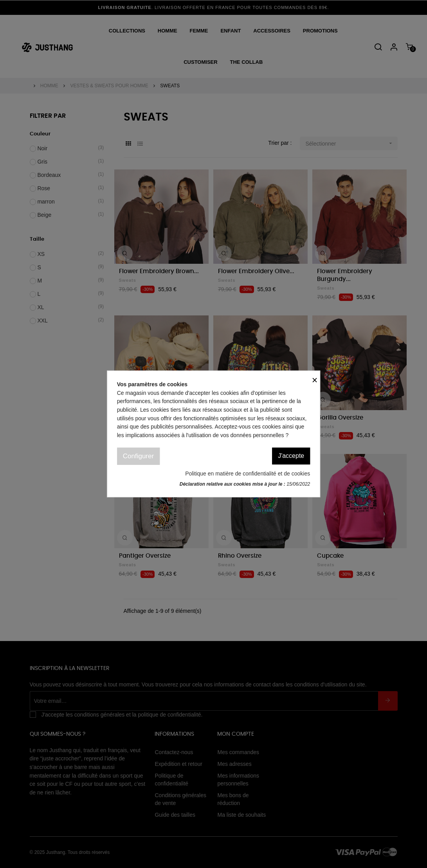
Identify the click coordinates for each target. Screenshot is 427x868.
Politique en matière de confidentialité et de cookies (248, 474)
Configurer (138, 456)
